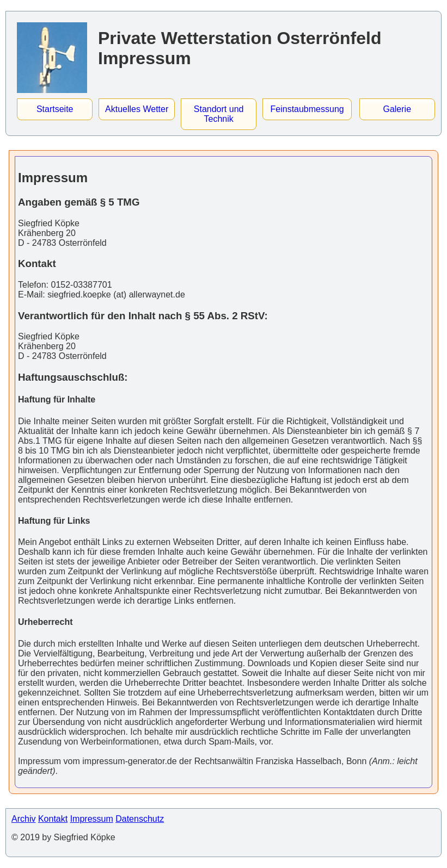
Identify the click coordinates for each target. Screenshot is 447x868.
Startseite (55, 109)
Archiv (23, 819)
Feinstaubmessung (307, 109)
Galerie (397, 109)
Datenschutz (140, 819)
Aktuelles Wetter (137, 109)
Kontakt (53, 819)
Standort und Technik (219, 114)
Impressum (92, 819)
